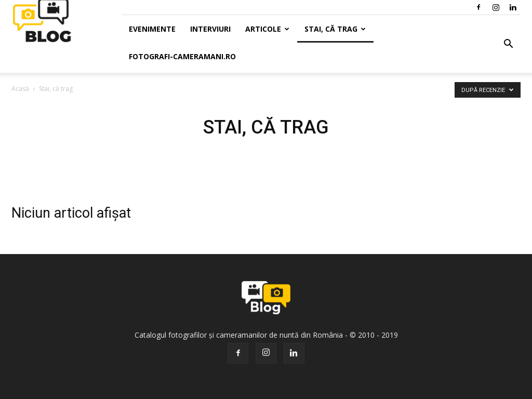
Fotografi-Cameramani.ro (182, 56)
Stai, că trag (335, 29)
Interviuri (210, 29)
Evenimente (152, 29)
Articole (267, 29)
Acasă (20, 89)
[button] (508, 44)
